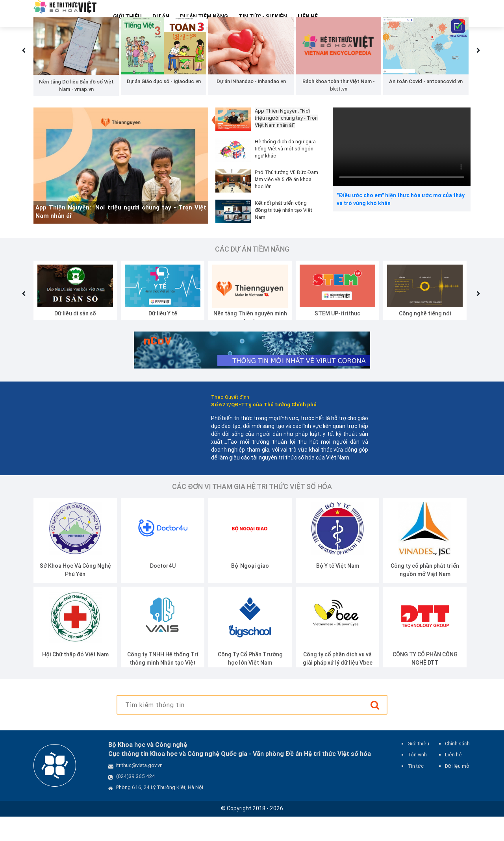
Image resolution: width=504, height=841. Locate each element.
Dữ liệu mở (457, 790)
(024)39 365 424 (136, 801)
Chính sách (457, 768)
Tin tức (416, 790)
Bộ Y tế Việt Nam (338, 590)
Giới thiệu (127, 17)
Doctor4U (163, 590)
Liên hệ (308, 17)
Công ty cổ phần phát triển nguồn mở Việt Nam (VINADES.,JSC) (425, 598)
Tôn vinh (417, 779)
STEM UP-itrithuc (337, 337)
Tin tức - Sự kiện (263, 17)
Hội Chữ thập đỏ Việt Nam (75, 679)
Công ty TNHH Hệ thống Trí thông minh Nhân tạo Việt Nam (163, 687)
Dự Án (161, 17)
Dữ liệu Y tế (163, 337)
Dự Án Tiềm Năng (204, 17)
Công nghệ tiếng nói (425, 337)
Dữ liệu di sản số (75, 337)
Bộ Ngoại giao (250, 590)
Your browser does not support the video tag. (402, 171)
